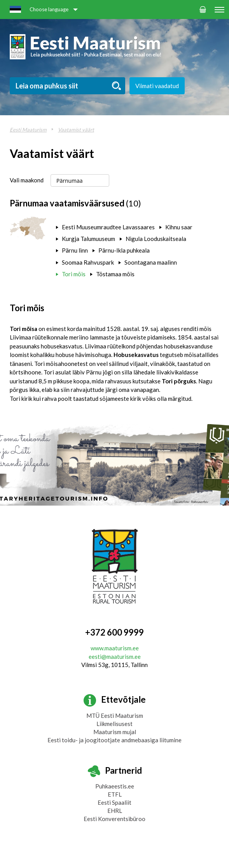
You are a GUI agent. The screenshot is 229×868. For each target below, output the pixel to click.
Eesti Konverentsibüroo (114, 819)
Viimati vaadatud (157, 86)
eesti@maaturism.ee (115, 657)
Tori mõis (74, 274)
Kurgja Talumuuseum (88, 239)
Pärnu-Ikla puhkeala (124, 250)
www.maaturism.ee (115, 648)
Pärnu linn (75, 250)
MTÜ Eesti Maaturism (115, 716)
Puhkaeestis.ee (115, 786)
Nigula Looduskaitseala (156, 239)
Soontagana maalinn (151, 262)
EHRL (115, 811)
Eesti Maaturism (28, 130)
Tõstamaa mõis (115, 274)
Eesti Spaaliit (114, 802)
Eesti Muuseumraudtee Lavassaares (108, 227)
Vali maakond (27, 180)
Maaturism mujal (115, 732)
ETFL (115, 794)
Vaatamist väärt (76, 130)
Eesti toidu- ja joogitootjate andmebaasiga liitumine (114, 740)
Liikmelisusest (114, 724)
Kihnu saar (179, 227)
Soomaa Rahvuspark (88, 262)
